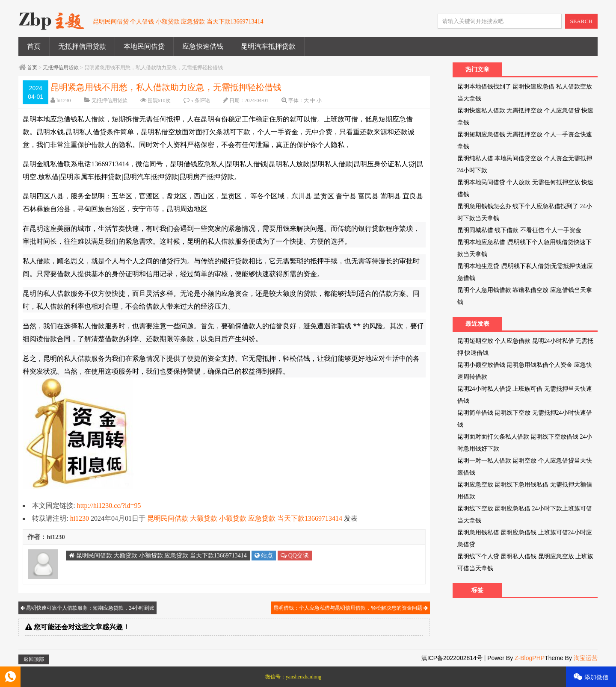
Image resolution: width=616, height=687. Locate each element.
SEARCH (582, 21)
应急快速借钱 (203, 46)
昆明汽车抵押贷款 (268, 46)
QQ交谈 (295, 556)
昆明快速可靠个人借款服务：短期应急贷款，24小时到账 (87, 608)
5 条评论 (200, 100)
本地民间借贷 (144, 46)
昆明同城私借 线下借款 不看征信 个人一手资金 (520, 230)
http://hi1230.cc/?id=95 (109, 506)
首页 (34, 46)
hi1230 (64, 100)
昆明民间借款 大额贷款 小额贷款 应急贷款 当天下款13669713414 (245, 518)
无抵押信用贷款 (82, 46)
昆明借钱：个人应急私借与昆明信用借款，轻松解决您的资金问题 (351, 608)
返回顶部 (34, 659)
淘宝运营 (586, 658)
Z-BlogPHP (530, 658)
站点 (264, 556)
